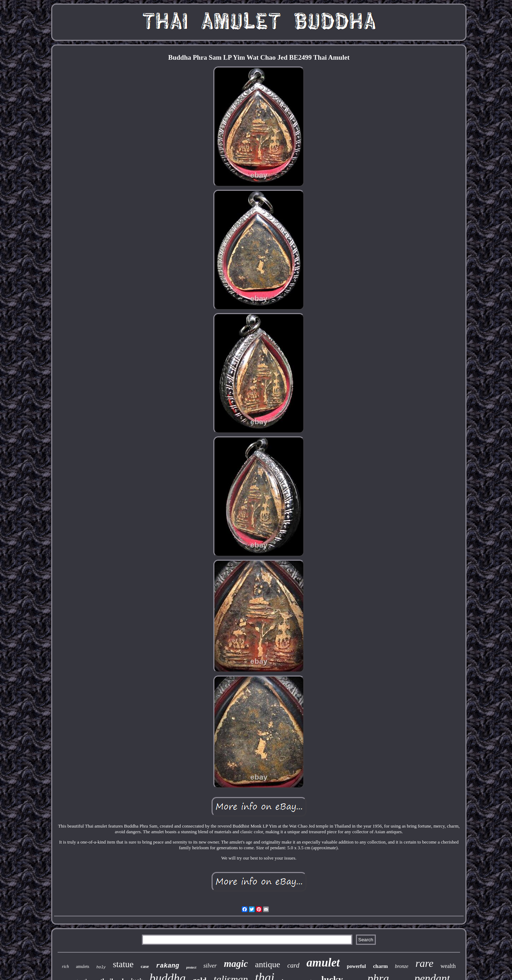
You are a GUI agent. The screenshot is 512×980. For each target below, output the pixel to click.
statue (123, 964)
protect (191, 967)
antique (268, 964)
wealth (448, 966)
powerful (357, 966)
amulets (83, 966)
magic (236, 964)
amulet (323, 963)
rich (65, 966)
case (145, 966)
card (293, 965)
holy (101, 967)
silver (210, 966)
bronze (402, 966)
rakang (168, 966)
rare (424, 963)
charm (380, 966)
